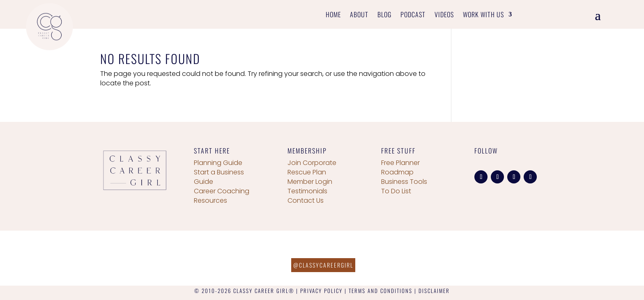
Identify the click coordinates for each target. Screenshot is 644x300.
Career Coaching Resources (222, 196)
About (359, 15)
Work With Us (483, 15)
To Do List (396, 191)
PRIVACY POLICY (321, 291)
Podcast (413, 15)
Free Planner (400, 163)
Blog (384, 15)
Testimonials (307, 191)
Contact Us (306, 200)
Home (333, 15)
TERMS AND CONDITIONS (381, 291)
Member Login (310, 182)
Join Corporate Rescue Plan (312, 167)
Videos (444, 15)
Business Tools (404, 182)
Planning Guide (218, 163)
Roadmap (397, 172)
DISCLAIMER (434, 291)
